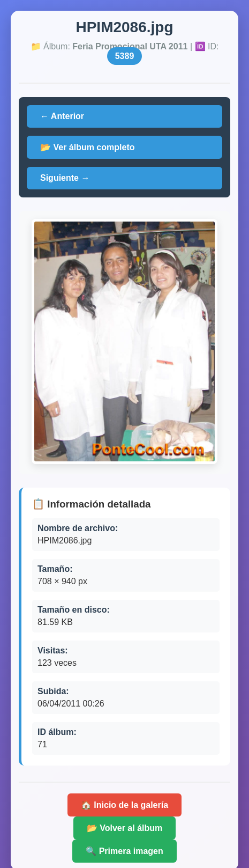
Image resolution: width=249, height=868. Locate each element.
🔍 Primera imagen (125, 851)
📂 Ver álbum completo (87, 147)
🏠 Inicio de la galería (125, 805)
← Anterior (62, 116)
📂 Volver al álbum (125, 828)
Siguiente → (65, 178)
